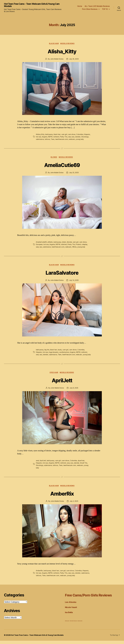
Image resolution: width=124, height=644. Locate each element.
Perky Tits (64, 137)
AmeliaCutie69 (62, 165)
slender (78, 137)
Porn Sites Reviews (90, 9)
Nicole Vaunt (71, 611)
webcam (73, 140)
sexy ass (72, 137)
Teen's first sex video (80, 624)
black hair (57, 135)
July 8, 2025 (74, 391)
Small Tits (84, 466)
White (75, 247)
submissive (40, 140)
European (39, 245)
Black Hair (54, 44)
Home (80, 6)
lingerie (45, 137)
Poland (79, 245)
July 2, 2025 (74, 504)
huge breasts (54, 353)
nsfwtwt (56, 137)
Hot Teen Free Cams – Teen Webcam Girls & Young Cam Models (38, 638)
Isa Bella (69, 616)
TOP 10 (105, 9)
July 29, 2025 (74, 59)
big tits (47, 350)
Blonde (54, 158)
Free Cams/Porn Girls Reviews (92, 598)
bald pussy (49, 135)
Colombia (80, 135)
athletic (51, 243)
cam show (72, 135)
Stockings (85, 137)
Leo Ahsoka (71, 605)
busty (60, 350)
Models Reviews (68, 44)
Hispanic (87, 135)
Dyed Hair (54, 376)
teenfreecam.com (62, 140)
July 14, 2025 (74, 281)
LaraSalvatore (62, 273)
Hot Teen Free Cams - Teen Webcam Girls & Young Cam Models (31, 5)
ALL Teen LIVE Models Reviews (97, 6)
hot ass (39, 137)
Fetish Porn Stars (67, 624)
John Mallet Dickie (57, 59)
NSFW (50, 137)
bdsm (65, 243)
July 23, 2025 (74, 173)
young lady (81, 140)
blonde (70, 243)
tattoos (48, 140)
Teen (53, 140)
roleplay (85, 245)
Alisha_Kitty (62, 51)
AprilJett (62, 383)
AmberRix (62, 497)
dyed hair (82, 464)
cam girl (64, 135)
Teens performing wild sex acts (73, 624)
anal (37, 464)
